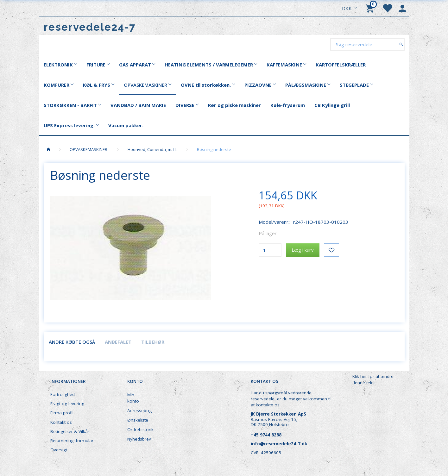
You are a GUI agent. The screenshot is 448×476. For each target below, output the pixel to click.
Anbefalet (118, 342)
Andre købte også (72, 342)
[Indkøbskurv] (371, 8)
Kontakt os (61, 422)
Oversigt (59, 450)
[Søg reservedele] (401, 44)
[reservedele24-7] (90, 27)
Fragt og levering (67, 404)
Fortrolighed (63, 394)
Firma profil (62, 413)
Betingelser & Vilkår (70, 431)
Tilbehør (153, 342)
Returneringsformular (72, 441)
